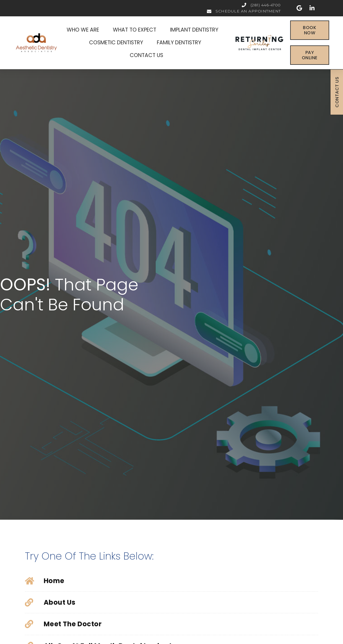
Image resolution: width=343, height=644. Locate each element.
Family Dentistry (180, 42)
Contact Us (146, 55)
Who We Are (84, 30)
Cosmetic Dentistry (117, 42)
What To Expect (136, 30)
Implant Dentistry (196, 30)
